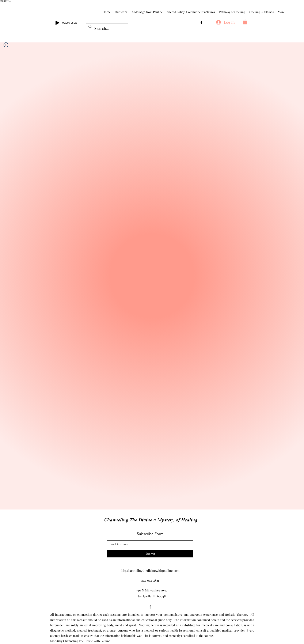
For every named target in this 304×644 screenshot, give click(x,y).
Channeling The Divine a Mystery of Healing (151, 520)
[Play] (57, 23)
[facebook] (201, 22)
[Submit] (150, 554)
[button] (245, 22)
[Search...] (107, 29)
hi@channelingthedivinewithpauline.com (150, 571)
